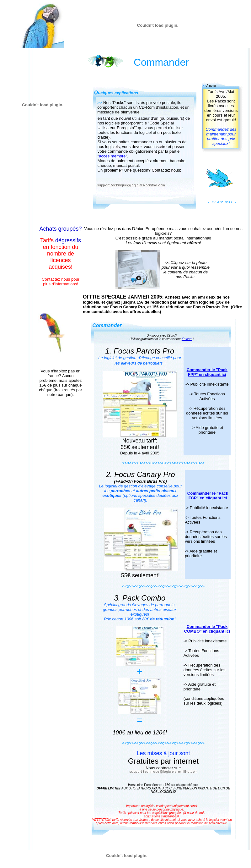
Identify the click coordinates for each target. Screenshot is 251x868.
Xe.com (187, 339)
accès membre (112, 156)
